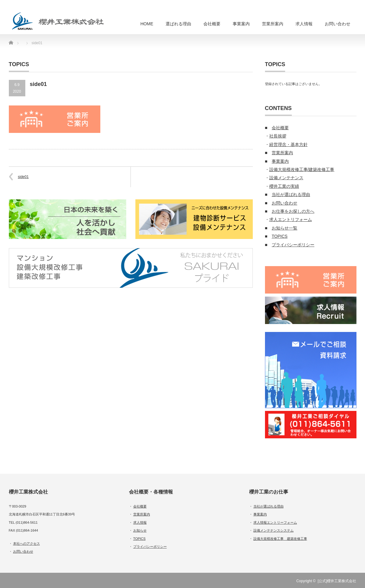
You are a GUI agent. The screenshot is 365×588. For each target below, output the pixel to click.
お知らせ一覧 (284, 228)
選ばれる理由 (178, 24)
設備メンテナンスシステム (274, 530)
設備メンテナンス (286, 178)
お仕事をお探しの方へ (293, 211)
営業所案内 (273, 24)
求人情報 (304, 24)
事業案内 (241, 24)
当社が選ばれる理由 (291, 194)
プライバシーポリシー (293, 245)
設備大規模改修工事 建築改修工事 (280, 539)
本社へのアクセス (27, 543)
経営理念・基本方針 (288, 144)
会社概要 (212, 24)
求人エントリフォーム (291, 219)
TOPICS (280, 236)
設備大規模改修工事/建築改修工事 (302, 169)
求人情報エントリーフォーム (275, 522)
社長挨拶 (278, 136)
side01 (23, 177)
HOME (147, 24)
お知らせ (140, 530)
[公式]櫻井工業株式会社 (337, 581)
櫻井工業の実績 (284, 186)
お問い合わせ (338, 24)
